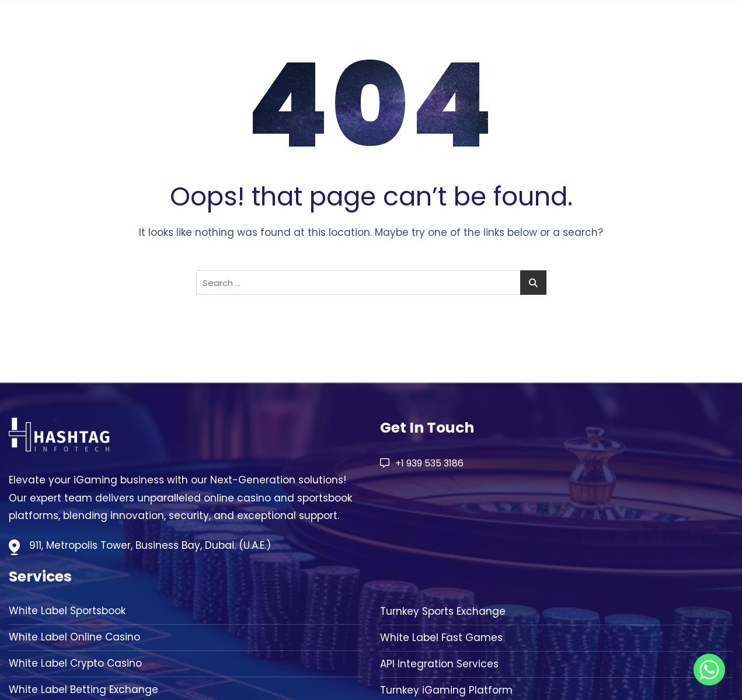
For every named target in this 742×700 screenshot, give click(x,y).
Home (488, 29)
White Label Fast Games (441, 638)
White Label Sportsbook (67, 611)
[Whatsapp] (709, 670)
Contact (692, 29)
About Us (545, 29)
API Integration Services (439, 664)
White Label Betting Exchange (83, 690)
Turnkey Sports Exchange (443, 612)
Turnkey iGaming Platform (446, 690)
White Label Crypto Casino (75, 664)
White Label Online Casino (74, 637)
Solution (614, 29)
